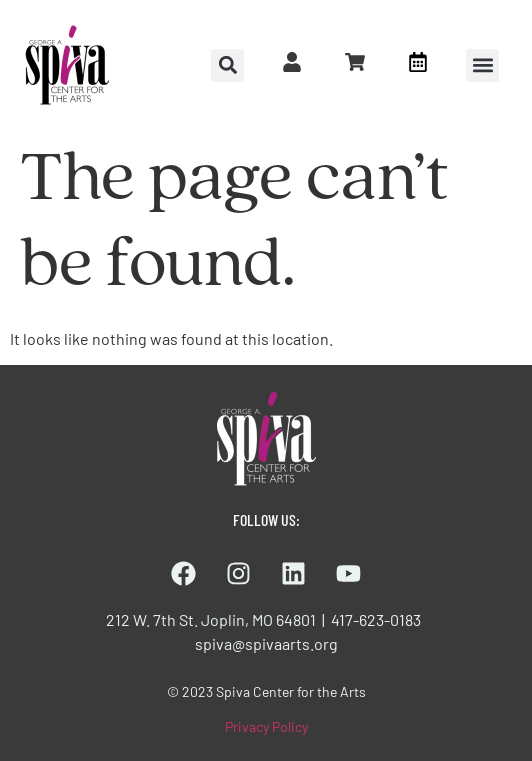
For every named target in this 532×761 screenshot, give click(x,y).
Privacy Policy (266, 726)
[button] (482, 65)
